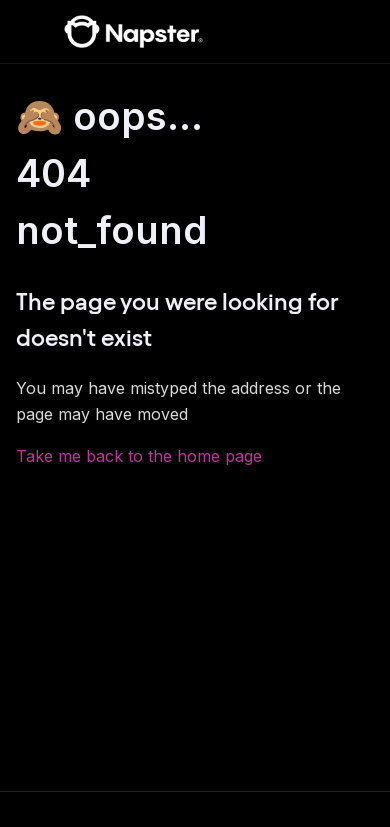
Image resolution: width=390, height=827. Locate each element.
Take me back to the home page (139, 456)
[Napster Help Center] (133, 32)
